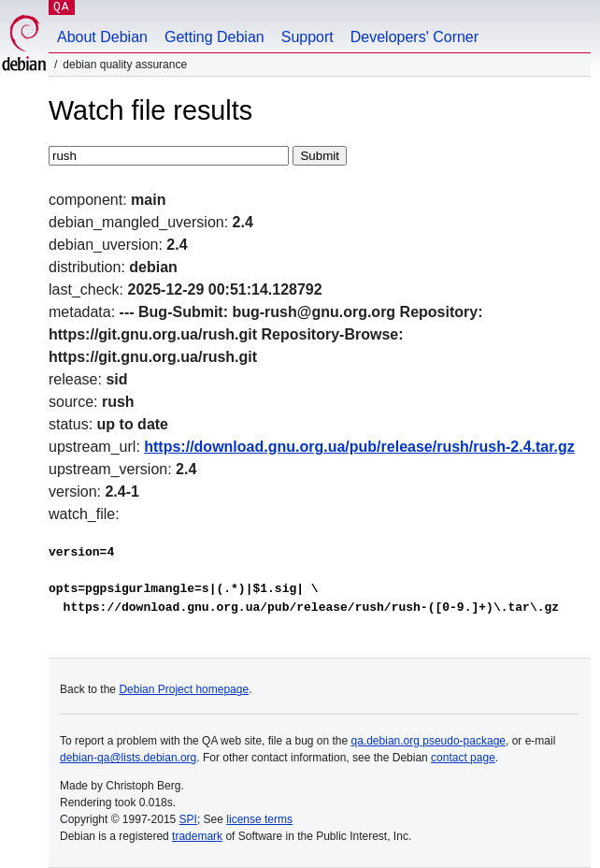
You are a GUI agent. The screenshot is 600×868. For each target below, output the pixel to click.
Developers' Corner (414, 37)
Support (307, 37)
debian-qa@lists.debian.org (128, 758)
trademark (197, 836)
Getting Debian (214, 37)
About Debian (102, 37)
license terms (259, 819)
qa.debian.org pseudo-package (429, 741)
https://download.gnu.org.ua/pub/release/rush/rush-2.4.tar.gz (359, 447)
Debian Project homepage (184, 689)
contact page (463, 758)
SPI (188, 819)
